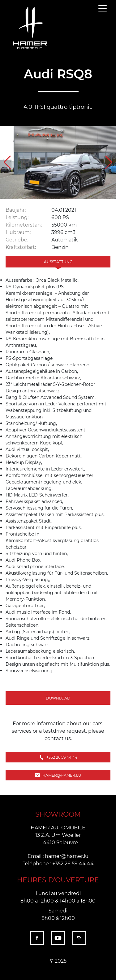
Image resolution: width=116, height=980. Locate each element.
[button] (109, 162)
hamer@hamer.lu (58, 775)
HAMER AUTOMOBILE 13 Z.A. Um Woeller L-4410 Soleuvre (58, 835)
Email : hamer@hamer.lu (58, 856)
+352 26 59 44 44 (58, 757)
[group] (58, 162)
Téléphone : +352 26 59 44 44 (58, 863)
